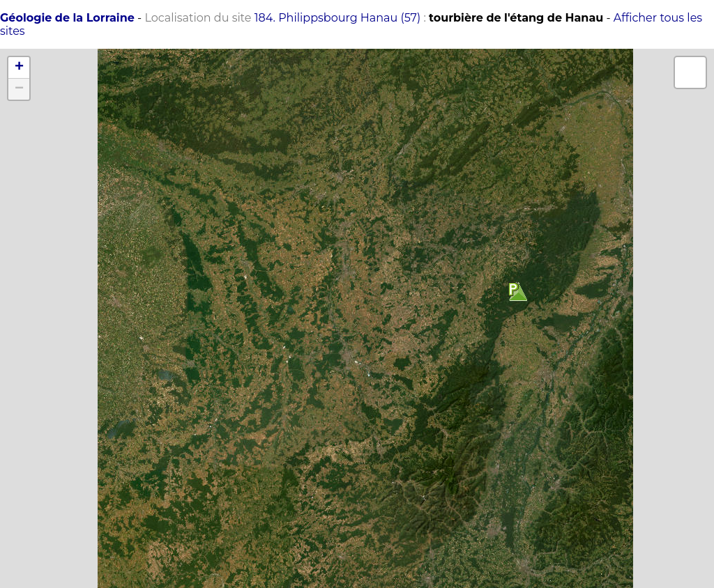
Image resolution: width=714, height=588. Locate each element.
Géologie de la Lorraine (67, 18)
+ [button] (19, 68)
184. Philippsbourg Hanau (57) (338, 18)
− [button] (19, 89)
